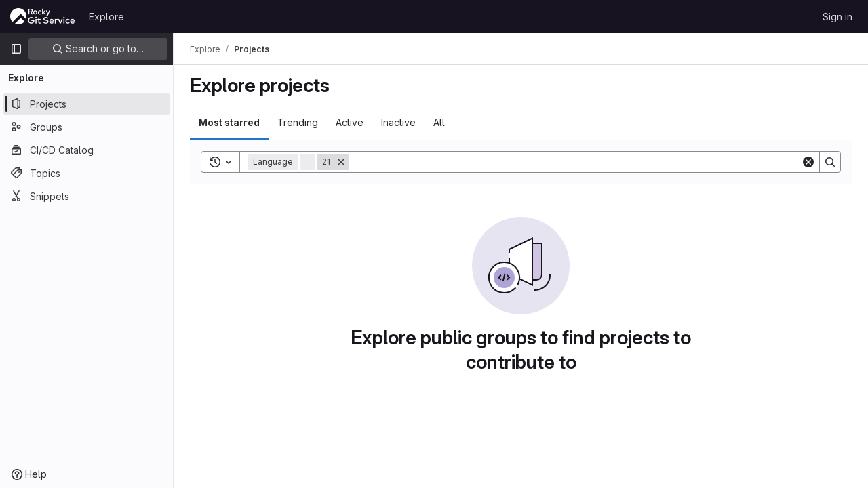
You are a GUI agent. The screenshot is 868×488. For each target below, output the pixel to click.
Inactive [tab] (398, 122)
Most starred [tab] (229, 122)
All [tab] (439, 122)
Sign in (837, 17)
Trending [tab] (298, 122)
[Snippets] (86, 196)
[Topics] (86, 173)
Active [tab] (350, 122)
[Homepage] (43, 16)
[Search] (575, 162)
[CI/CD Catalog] (86, 150)
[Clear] (808, 162)
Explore (106, 17)
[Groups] (86, 127)
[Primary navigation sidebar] (16, 49)
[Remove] (341, 162)
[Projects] (86, 104)
